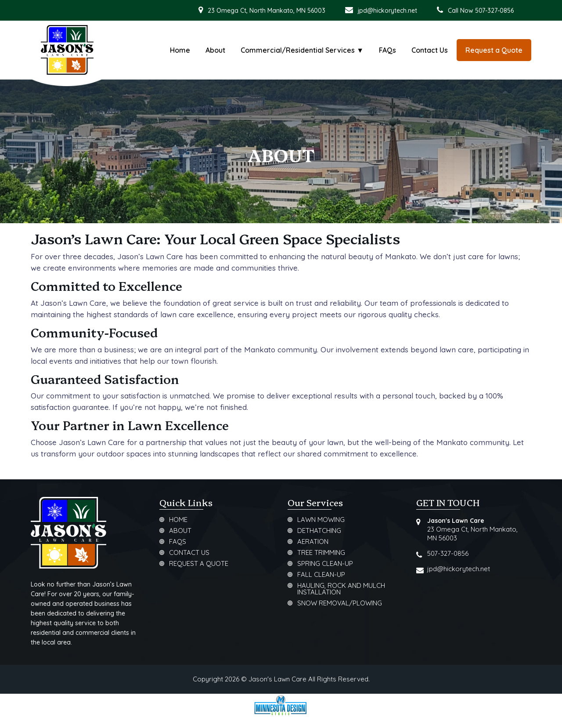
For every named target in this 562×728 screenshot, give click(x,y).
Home (180, 50)
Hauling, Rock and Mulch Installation (341, 589)
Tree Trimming (321, 553)
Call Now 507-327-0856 (475, 11)
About (215, 50)
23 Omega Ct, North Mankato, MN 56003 (262, 11)
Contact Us (430, 50)
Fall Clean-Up (321, 575)
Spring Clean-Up (325, 564)
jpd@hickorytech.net (381, 11)
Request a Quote (199, 564)
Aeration (313, 542)
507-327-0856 (448, 553)
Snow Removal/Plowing (340, 603)
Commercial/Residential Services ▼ (302, 50)
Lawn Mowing (321, 520)
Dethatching (319, 531)
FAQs (387, 50)
